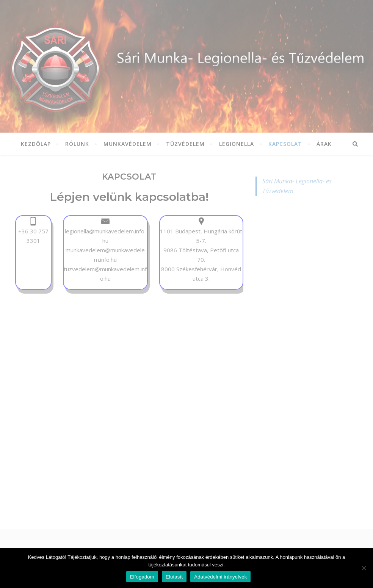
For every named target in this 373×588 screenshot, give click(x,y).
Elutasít (174, 577)
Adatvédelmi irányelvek (220, 577)
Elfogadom (142, 577)
